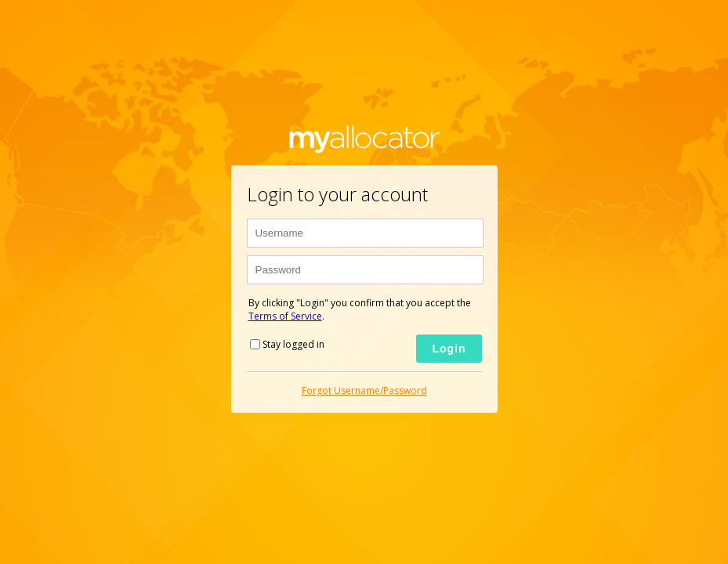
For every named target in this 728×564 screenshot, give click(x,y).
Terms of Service (285, 316)
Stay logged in (293, 344)
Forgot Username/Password (364, 390)
